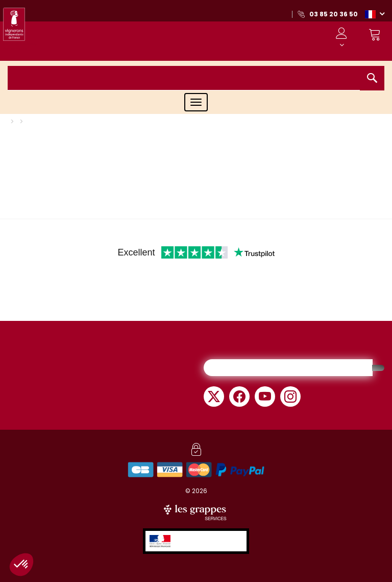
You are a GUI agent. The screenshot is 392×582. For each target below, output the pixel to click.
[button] (375, 14)
